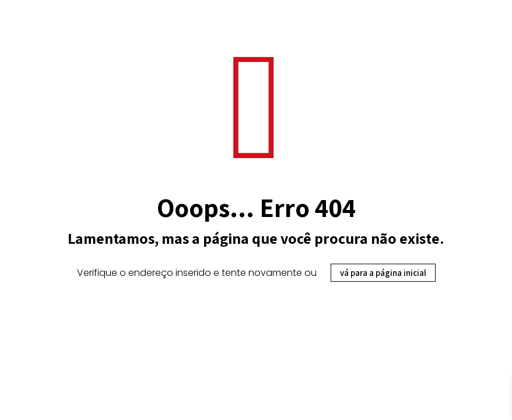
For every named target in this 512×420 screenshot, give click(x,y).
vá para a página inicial (383, 273)
